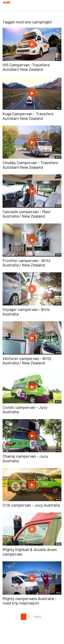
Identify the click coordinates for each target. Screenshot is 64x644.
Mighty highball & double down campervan (30, 552)
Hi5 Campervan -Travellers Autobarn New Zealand (26, 67)
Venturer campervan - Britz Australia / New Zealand (27, 361)
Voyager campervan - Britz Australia (26, 311)
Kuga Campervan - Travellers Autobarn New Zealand (28, 116)
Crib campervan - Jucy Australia (31, 505)
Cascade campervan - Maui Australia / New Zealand (27, 214)
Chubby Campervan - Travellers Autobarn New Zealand (30, 165)
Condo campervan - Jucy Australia (25, 409)
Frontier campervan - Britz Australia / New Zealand (26, 263)
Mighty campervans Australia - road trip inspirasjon (30, 601)
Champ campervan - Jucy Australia (25, 458)
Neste (38, 617)
